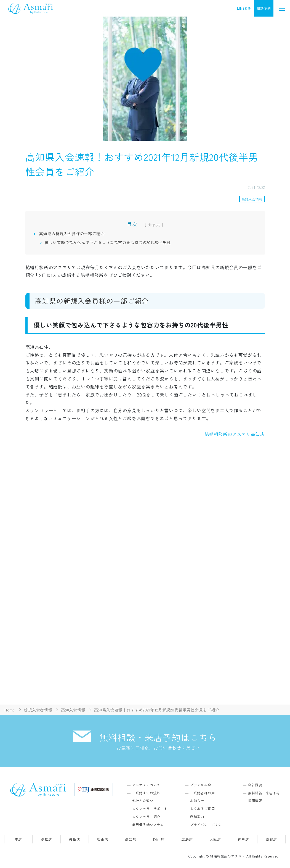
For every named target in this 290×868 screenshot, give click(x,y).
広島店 (187, 839)
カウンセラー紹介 (146, 817)
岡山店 (159, 839)
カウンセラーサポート (150, 809)
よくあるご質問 (203, 809)
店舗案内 (197, 817)
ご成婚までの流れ (146, 793)
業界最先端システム (148, 825)
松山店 (103, 839)
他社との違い (143, 800)
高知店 (131, 839)
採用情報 (255, 800)
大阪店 (215, 839)
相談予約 (264, 8)
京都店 (271, 839)
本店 (18, 839)
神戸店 (243, 839)
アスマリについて (146, 785)
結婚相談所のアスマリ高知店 (235, 434)
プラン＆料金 (201, 785)
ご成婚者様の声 (203, 793)
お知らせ (197, 800)
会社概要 (255, 785)
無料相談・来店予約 (264, 793)
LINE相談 (244, 8)
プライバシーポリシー (208, 825)
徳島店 (75, 839)
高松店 (46, 839)
